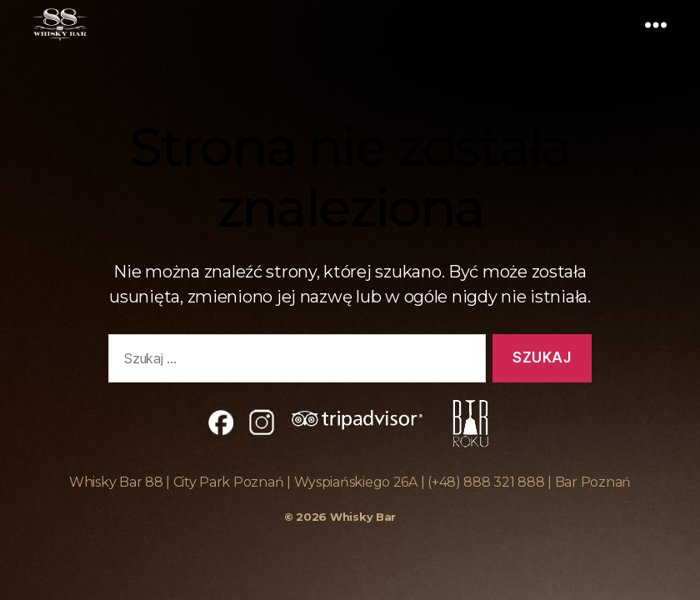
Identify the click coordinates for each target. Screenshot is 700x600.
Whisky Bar (363, 517)
